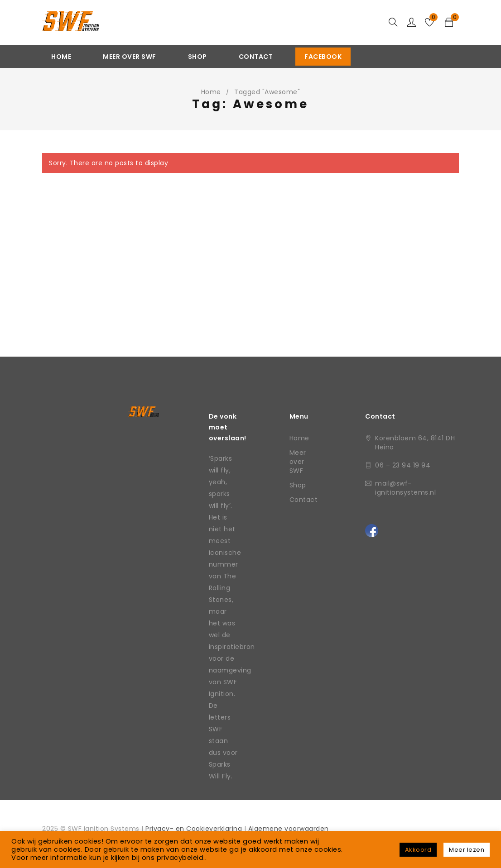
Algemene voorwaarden (289, 829)
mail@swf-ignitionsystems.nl (405, 488)
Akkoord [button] (418, 850)
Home (211, 92)
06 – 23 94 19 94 (403, 465)
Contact (304, 500)
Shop (298, 485)
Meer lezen (467, 850)
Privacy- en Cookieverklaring (195, 829)
